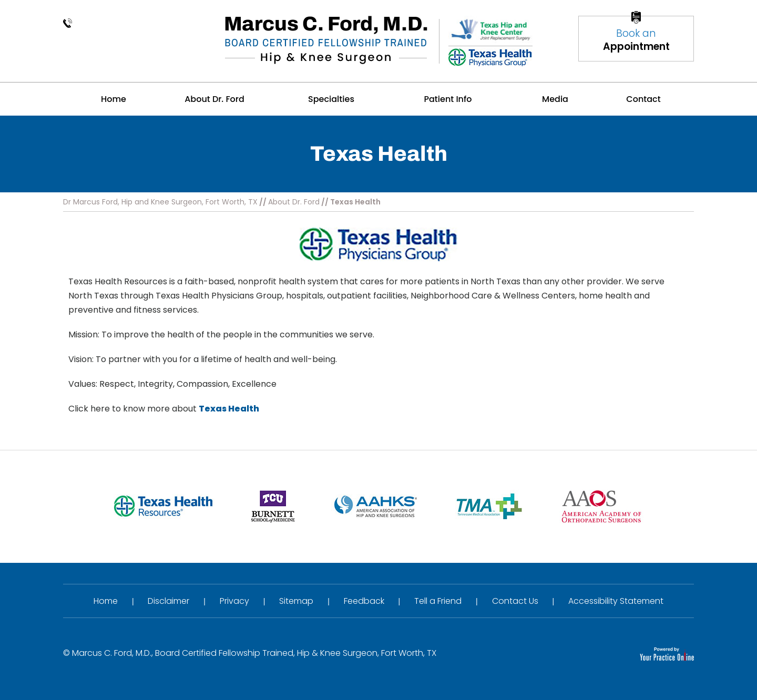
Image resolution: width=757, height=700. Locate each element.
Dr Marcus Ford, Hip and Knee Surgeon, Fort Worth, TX (160, 202)
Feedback (364, 601)
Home (106, 601)
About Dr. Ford (294, 202)
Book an (636, 40)
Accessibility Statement (616, 601)
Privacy (234, 601)
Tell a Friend (438, 601)
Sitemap (296, 601)
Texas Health (229, 409)
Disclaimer (168, 601)
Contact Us (515, 601)
